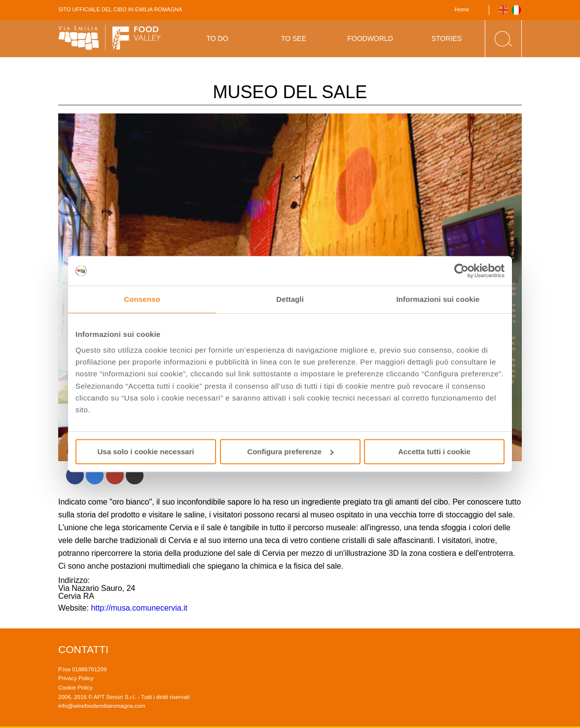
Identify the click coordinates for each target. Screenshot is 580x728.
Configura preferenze (290, 452)
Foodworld (370, 38)
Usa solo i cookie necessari (146, 452)
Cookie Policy (75, 688)
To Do (217, 38)
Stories (447, 38)
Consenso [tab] (142, 299)
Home (462, 9)
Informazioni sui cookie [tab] (438, 299)
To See (294, 38)
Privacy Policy (76, 678)
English (503, 10)
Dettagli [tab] (290, 299)
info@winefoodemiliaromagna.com (102, 706)
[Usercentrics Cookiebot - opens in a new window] (461, 271)
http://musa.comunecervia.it (139, 608)
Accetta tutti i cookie (434, 452)
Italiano (517, 10)
